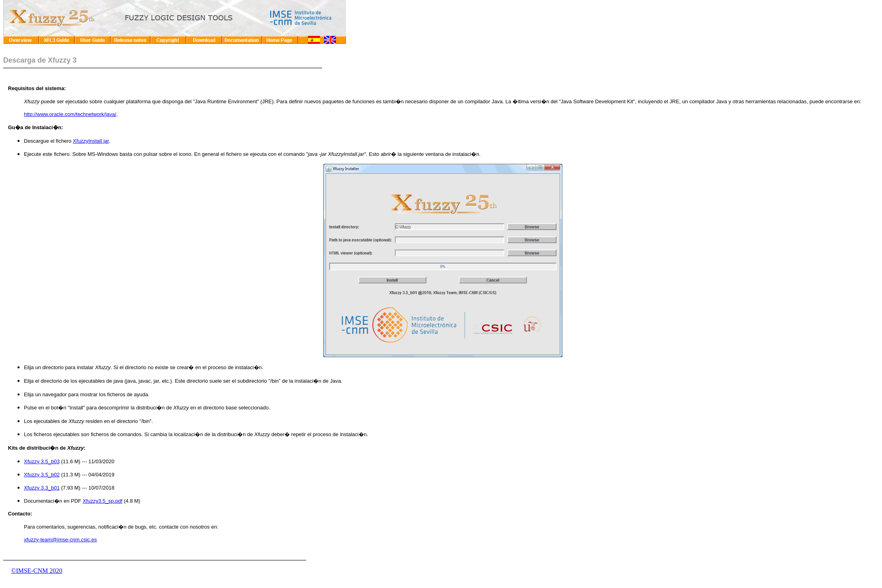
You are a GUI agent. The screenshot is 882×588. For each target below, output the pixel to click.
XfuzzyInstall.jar (91, 141)
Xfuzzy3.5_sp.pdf (102, 501)
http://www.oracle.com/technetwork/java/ (70, 114)
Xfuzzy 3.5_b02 (42, 475)
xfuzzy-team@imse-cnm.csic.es (60, 540)
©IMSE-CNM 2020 (37, 571)
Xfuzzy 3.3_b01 (42, 488)
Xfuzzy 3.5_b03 (42, 461)
